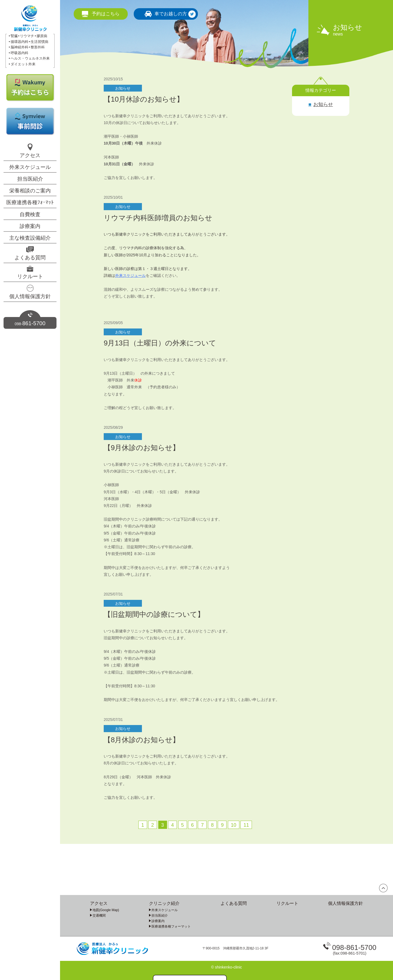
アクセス (30, 155)
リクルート (30, 276)
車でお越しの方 (171, 14)
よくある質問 (30, 258)
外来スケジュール (30, 167)
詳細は (109, 275)
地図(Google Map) (106, 910)
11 (246, 825)
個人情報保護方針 (30, 296)
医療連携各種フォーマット (171, 926)
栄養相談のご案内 (30, 191)
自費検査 (30, 214)
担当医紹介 (30, 179)
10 (234, 825)
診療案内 (30, 226)
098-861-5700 (354, 947)
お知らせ (323, 104)
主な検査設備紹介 (30, 238)
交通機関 (99, 916)
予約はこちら (106, 14)
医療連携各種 (30, 202)
